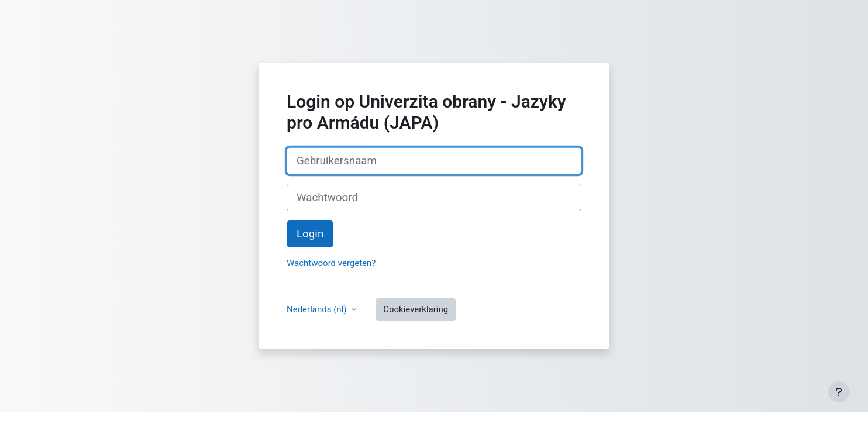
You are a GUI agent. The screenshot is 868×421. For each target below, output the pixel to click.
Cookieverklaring (416, 309)
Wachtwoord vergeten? (331, 263)
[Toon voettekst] (839, 392)
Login (310, 234)
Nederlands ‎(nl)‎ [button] (318, 309)
